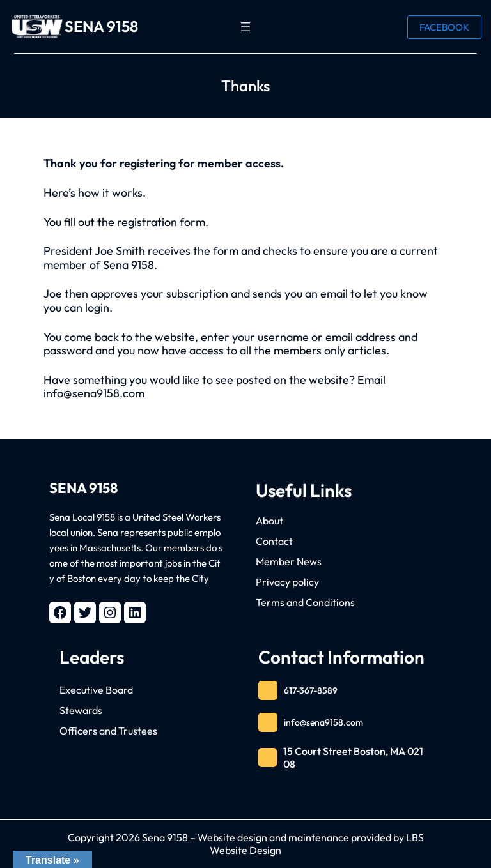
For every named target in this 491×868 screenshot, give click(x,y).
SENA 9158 (101, 26)
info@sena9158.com (323, 722)
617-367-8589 (311, 690)
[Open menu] (245, 27)
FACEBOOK (444, 27)
